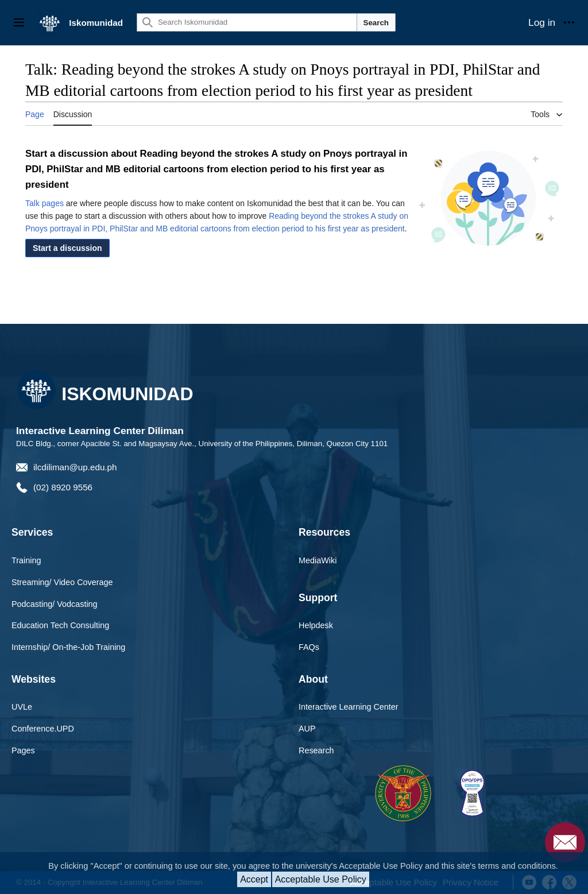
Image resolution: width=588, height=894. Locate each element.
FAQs (309, 647)
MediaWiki (318, 560)
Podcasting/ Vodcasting (55, 604)
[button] (67, 248)
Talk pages (45, 203)
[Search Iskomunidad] (247, 22)
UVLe (22, 707)
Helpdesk (316, 625)
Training (26, 560)
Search (376, 23)
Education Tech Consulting (60, 625)
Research (316, 750)
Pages (23, 750)
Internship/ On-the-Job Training (68, 647)
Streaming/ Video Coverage (62, 582)
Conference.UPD (43, 729)
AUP (307, 729)
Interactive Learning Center (349, 707)
